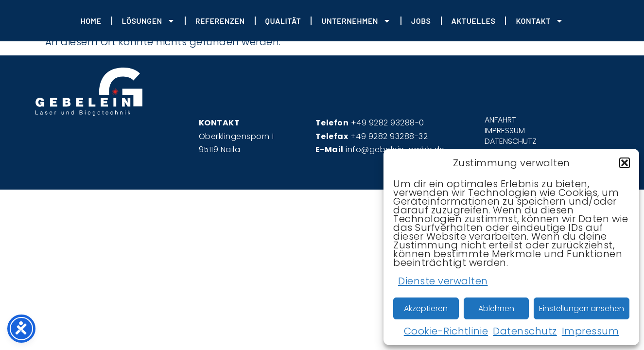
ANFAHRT (500, 120)
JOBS (421, 21)
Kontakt (540, 21)
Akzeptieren (426, 308)
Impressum (591, 331)
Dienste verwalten (443, 281)
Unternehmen (356, 21)
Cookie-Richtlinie (446, 331)
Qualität (283, 21)
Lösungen (148, 21)
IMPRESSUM (505, 131)
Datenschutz (525, 331)
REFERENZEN (220, 21)
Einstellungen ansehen (582, 308)
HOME (91, 21)
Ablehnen (496, 308)
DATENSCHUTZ (511, 141)
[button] (625, 163)
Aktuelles (474, 21)
